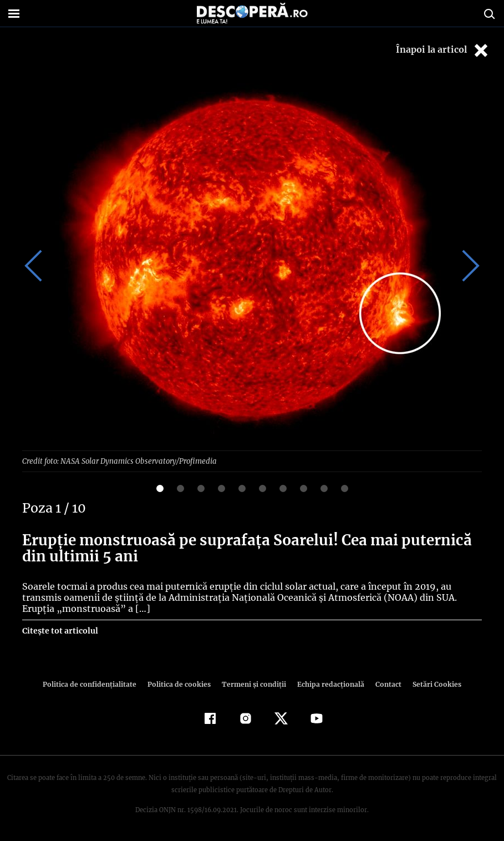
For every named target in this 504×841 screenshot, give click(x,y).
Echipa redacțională (328, 684)
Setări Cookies (431, 684)
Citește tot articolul (60, 630)
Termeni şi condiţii (253, 684)
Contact (384, 684)
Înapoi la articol (443, 50)
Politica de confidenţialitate (95, 684)
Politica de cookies (181, 684)
